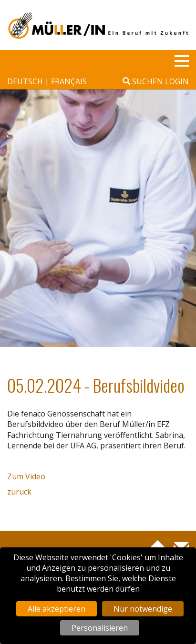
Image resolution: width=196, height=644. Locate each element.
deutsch (26, 81)
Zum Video (26, 476)
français (69, 81)
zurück (19, 492)
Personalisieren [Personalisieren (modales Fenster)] (100, 628)
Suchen (143, 81)
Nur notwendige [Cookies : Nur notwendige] (143, 609)
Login (177, 81)
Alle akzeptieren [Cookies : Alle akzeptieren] (57, 609)
